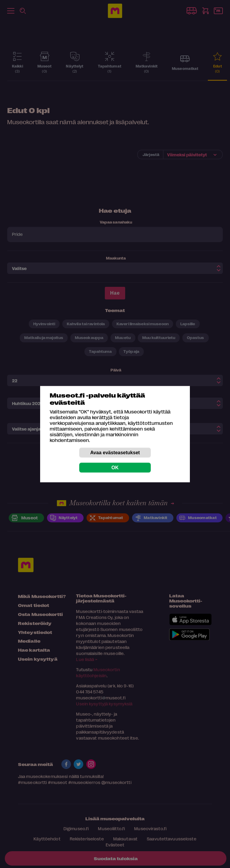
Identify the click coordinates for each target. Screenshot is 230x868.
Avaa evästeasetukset (115, 452)
